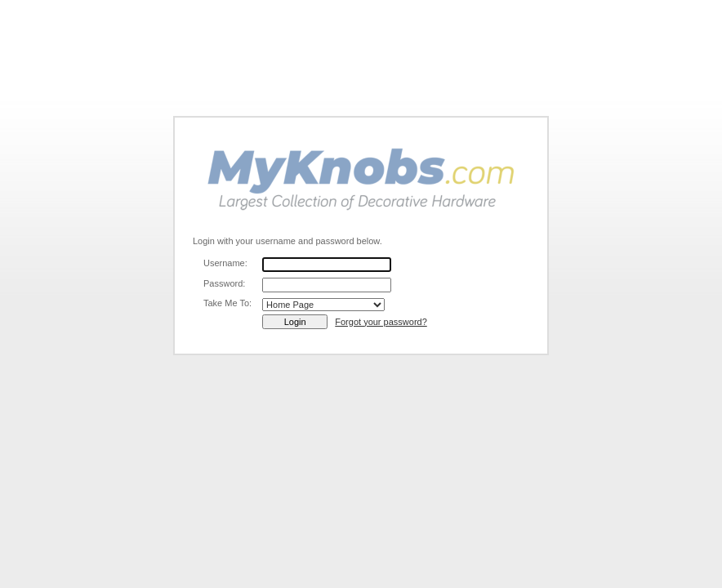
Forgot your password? (381, 322)
